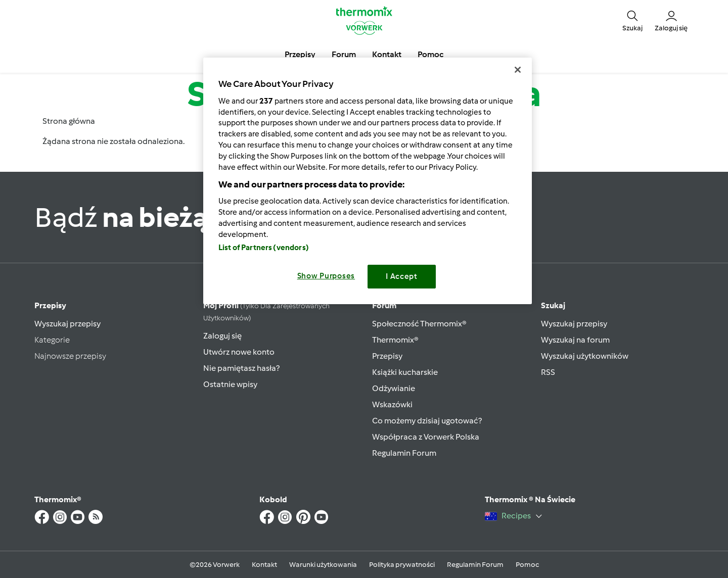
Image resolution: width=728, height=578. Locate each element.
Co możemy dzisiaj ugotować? (427, 421)
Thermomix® (395, 340)
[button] (632, 20)
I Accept (402, 276)
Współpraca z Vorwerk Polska (426, 437)
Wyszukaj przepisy (67, 324)
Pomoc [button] (430, 54)
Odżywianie (394, 388)
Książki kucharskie (405, 372)
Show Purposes (326, 276)
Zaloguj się (222, 336)
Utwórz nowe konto (239, 352)
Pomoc (527, 565)
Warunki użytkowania (323, 565)
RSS (548, 372)
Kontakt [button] (387, 54)
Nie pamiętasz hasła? (241, 368)
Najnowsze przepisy (70, 356)
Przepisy (50, 305)
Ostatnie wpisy (230, 384)
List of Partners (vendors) (264, 248)
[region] (368, 181)
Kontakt (264, 565)
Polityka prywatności (402, 565)
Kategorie (52, 340)
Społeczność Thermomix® (419, 324)
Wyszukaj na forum (575, 340)
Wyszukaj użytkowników (585, 356)
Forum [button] (344, 54)
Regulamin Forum (404, 453)
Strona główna (69, 121)
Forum (384, 305)
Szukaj (553, 305)
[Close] (518, 70)
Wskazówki (392, 404)
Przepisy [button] (300, 54)
